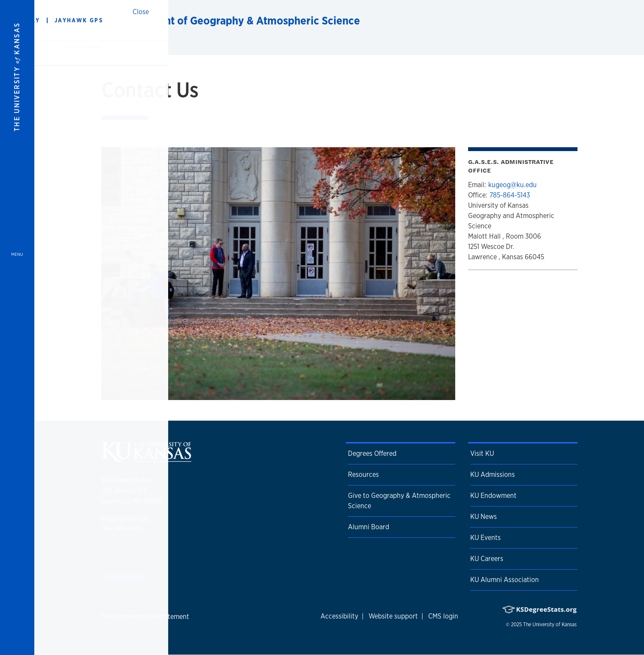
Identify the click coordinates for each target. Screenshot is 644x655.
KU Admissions (493, 475)
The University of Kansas (550, 625)
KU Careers (487, 559)
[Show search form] (606, 21)
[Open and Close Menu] (17, 327)
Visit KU (482, 453)
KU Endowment (493, 496)
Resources (363, 475)
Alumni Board (369, 527)
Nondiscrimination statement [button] (145, 617)
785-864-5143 (510, 195)
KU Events (485, 538)
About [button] (94, 47)
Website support (393, 616)
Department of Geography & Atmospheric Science (238, 20)
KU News (484, 517)
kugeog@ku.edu (512, 185)
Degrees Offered (372, 453)
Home (73, 47)
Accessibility (339, 616)
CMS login (443, 616)
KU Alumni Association (505, 580)
